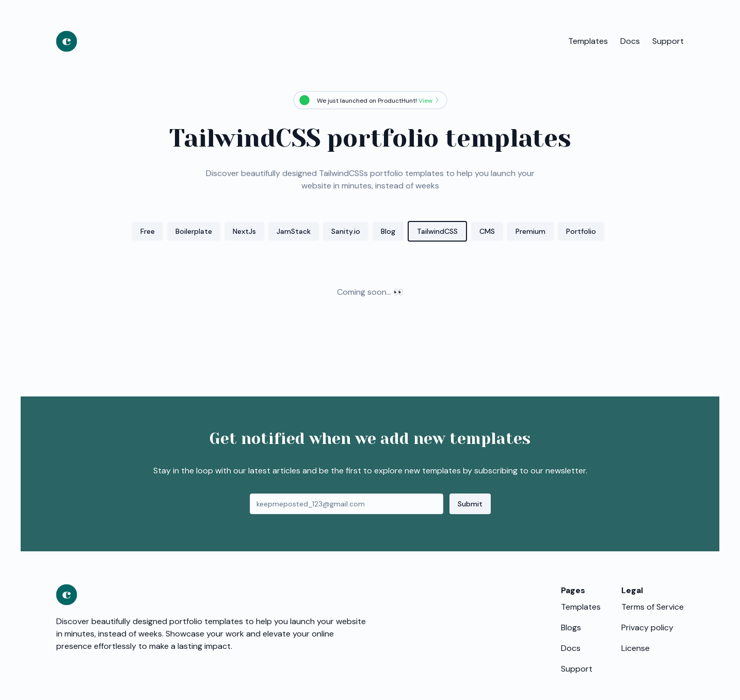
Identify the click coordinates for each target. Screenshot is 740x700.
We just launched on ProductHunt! (379, 101)
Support (668, 41)
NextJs (244, 231)
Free (148, 231)
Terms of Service (653, 607)
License (636, 648)
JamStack (294, 231)
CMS (487, 231)
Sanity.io (346, 231)
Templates (588, 41)
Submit (470, 504)
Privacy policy (647, 627)
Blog (388, 231)
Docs (630, 41)
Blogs (571, 627)
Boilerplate (194, 231)
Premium (530, 231)
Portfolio (581, 231)
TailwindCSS (437, 231)
